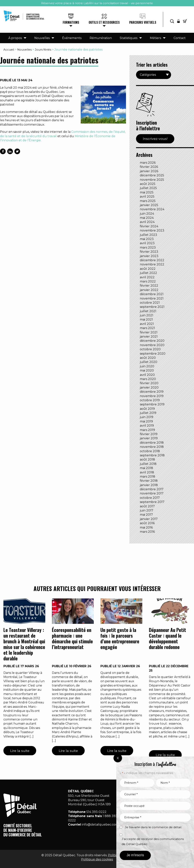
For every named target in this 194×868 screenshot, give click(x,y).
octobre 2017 (150, 498)
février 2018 (149, 481)
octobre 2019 (150, 400)
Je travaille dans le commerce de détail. (153, 827)
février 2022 (149, 286)
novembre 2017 (152, 493)
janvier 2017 (149, 519)
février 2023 (149, 252)
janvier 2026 (149, 171)
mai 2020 (147, 370)
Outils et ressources (104, 22)
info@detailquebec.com (100, 825)
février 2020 (149, 383)
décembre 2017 (152, 489)
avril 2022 (147, 277)
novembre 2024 (152, 209)
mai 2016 (146, 527)
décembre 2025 (152, 175)
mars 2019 (147, 430)
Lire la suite (20, 751)
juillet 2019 (148, 413)
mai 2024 (147, 218)
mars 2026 (148, 163)
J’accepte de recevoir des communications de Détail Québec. (153, 841)
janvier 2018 (149, 485)
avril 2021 (147, 324)
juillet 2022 (148, 273)
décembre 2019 (152, 392)
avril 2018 (147, 472)
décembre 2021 (152, 294)
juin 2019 (147, 417)
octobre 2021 (150, 303)
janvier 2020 (149, 387)
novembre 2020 (152, 345)
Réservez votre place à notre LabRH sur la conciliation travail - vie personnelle (97, 3)
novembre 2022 (152, 264)
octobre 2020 (150, 349)
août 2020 (148, 358)
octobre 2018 (150, 451)
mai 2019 (146, 421)
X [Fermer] (118, 758)
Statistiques (129, 38)
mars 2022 (148, 281)
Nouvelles (42, 38)
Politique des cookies (97, 859)
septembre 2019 (152, 404)
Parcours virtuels (143, 22)
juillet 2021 (148, 311)
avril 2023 (147, 243)
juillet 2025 (148, 188)
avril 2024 (147, 222)
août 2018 (147, 459)
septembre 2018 (152, 455)
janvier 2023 (149, 256)
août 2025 (148, 184)
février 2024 (149, 226)
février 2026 (149, 167)
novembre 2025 (152, 180)
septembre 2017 (152, 502)
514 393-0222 (96, 812)
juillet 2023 (148, 235)
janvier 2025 (149, 205)
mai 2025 (147, 192)
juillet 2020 (149, 362)
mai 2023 (147, 239)
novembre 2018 (152, 447)
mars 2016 (147, 532)
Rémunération (101, 38)
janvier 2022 (149, 290)
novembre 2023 (152, 230)
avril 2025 (147, 197)
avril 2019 (147, 426)
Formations (71, 22)
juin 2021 (147, 315)
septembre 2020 (153, 354)
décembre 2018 (152, 443)
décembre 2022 (152, 260)
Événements (72, 38)
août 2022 (148, 269)
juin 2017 (147, 510)
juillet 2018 (148, 464)
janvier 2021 (149, 337)
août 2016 (147, 523)
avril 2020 (147, 375)
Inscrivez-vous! (155, 139)
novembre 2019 (152, 396)
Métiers (155, 38)
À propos (15, 38)
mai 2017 (146, 515)
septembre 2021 (152, 307)
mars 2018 (147, 477)
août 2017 (147, 506)
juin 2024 (147, 214)
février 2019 (149, 434)
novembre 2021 (152, 298)
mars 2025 (148, 201)
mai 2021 (146, 319)
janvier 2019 (149, 438)
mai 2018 (146, 468)
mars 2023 (148, 247)
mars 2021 (147, 328)
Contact (180, 38)
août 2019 (147, 409)
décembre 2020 (152, 341)
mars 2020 (148, 379)
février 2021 (149, 332)
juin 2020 (147, 366)
